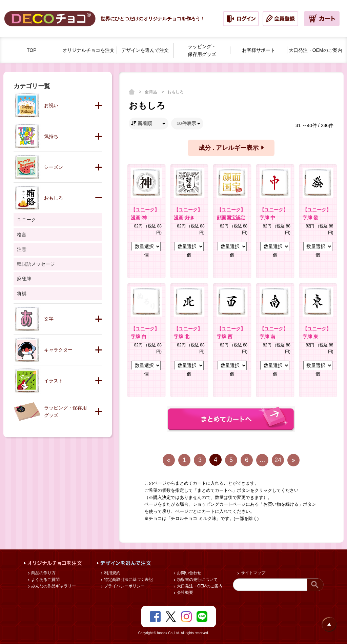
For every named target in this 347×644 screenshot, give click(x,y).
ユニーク (26, 220)
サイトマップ (252, 573)
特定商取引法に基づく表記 (128, 580)
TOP (32, 50)
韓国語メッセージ (36, 264)
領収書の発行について (197, 580)
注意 (22, 249)
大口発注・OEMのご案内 (199, 586)
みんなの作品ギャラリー (53, 586)
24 (278, 460)
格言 (22, 235)
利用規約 (112, 573)
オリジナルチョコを (88, 50)
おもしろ (176, 92)
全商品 (151, 92)
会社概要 (185, 592)
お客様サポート (259, 50)
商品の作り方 (43, 573)
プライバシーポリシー (124, 586)
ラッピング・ (202, 51)
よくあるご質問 (45, 580)
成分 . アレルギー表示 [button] (231, 148)
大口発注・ (315, 50)
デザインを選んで (145, 50)
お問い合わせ (189, 573)
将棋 (22, 294)
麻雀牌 (24, 279)
